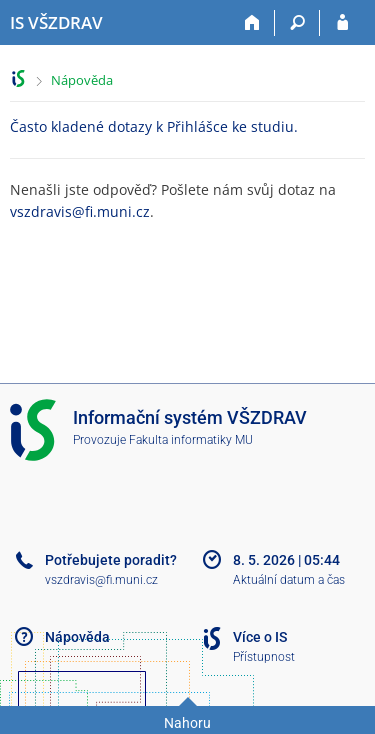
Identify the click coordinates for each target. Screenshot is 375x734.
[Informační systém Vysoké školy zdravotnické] (56, 23)
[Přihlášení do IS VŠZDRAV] (342, 23)
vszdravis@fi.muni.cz (80, 211)
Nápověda (82, 80)
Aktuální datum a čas (289, 580)
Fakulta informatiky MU (191, 440)
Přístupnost (264, 657)
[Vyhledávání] (297, 23)
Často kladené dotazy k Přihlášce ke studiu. (154, 126)
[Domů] (252, 23)
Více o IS (260, 637)
